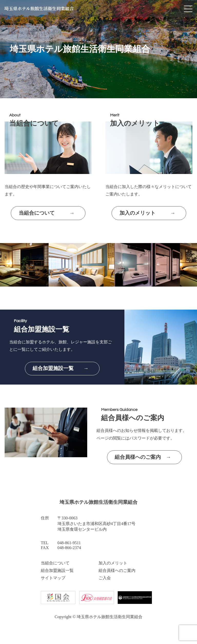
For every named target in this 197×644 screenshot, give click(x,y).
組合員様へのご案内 (117, 571)
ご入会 (105, 578)
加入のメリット (113, 563)
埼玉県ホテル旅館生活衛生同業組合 (41, 9)
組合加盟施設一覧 (57, 571)
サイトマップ (53, 578)
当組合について (55, 563)
